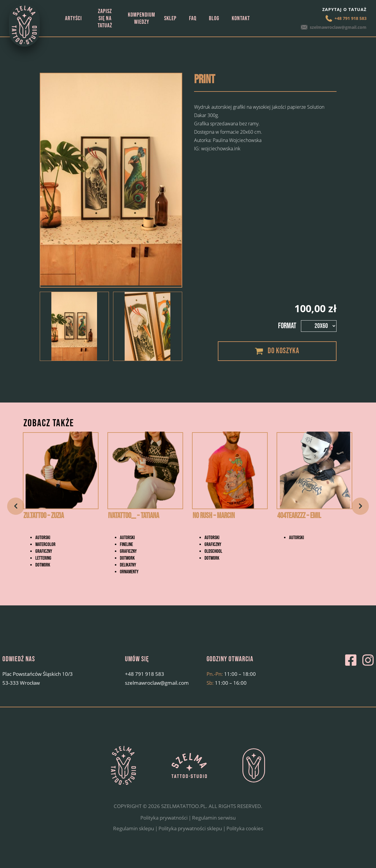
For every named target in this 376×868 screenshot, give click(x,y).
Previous (16, 514)
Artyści (73, 18)
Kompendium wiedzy (142, 18)
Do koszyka (283, 351)
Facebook (351, 676)
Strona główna (54, 18)
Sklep (170, 18)
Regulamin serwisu (214, 833)
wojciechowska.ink (221, 149)
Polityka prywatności (164, 833)
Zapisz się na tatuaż (105, 18)
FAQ (193, 18)
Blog (214, 18)
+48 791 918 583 (350, 18)
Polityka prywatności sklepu (190, 843)
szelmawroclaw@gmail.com (338, 27)
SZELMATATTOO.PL (184, 822)
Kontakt (241, 18)
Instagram (368, 676)
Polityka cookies (245, 843)
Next (360, 514)
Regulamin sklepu (134, 843)
